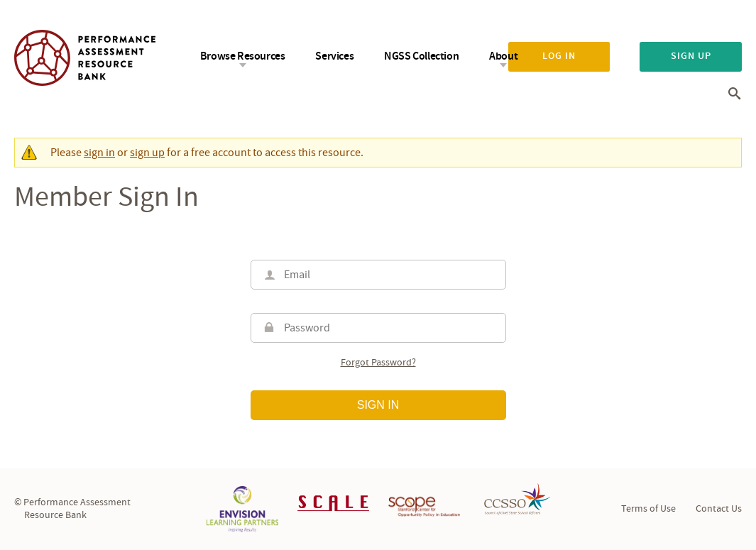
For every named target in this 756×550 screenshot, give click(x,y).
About (503, 56)
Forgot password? (378, 363)
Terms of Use (648, 509)
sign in (99, 153)
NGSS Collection (421, 56)
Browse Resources (243, 56)
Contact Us (719, 509)
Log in (559, 56)
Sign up (691, 56)
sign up (147, 153)
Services (334, 56)
